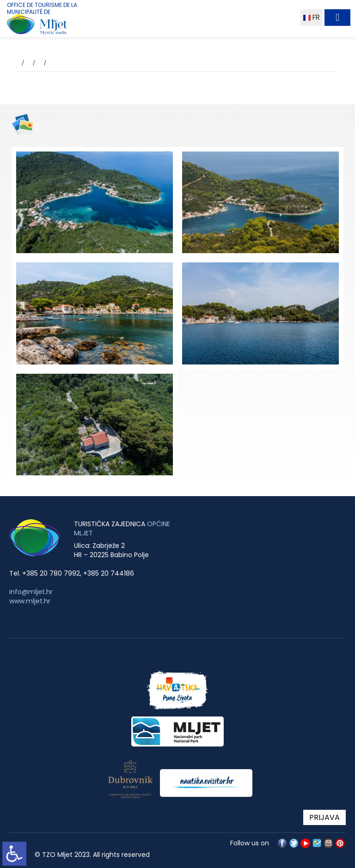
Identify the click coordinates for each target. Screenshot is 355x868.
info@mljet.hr (31, 592)
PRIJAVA (324, 817)
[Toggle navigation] (337, 18)
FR (312, 17)
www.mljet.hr (30, 601)
